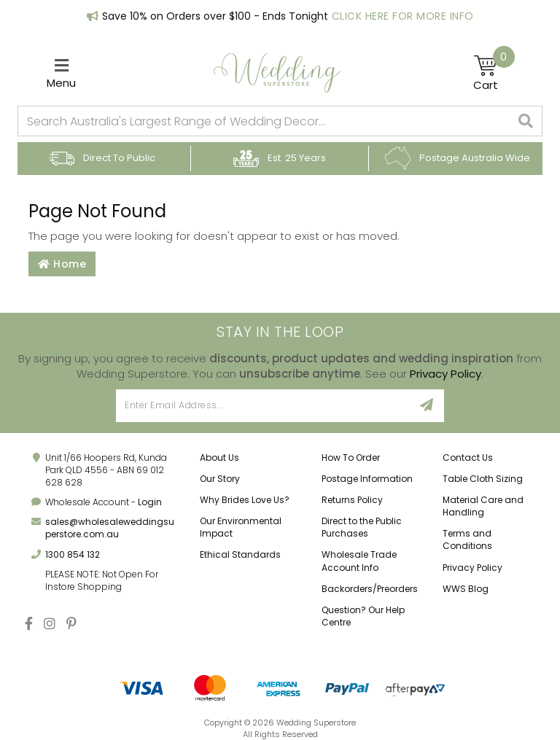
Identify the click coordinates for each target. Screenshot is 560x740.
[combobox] (264, 121)
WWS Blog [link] (466, 589)
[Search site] (526, 121)
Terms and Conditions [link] (467, 540)
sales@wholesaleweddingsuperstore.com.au (110, 528)
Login (150, 502)
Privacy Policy (446, 374)
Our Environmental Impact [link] (241, 527)
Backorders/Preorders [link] (370, 589)
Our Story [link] (220, 479)
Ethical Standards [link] (240, 554)
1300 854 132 (73, 554)
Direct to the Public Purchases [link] (362, 527)
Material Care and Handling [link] (483, 506)
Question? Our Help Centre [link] (363, 616)
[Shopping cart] (494, 73)
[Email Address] (263, 406)
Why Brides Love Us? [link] (245, 500)
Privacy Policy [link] (472, 568)
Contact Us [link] (468, 457)
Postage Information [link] (367, 479)
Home (62, 264)
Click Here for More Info (403, 16)
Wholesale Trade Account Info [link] (359, 561)
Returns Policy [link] (352, 500)
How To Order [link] (351, 457)
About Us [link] (219, 457)
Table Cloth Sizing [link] (483, 479)
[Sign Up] (427, 406)
